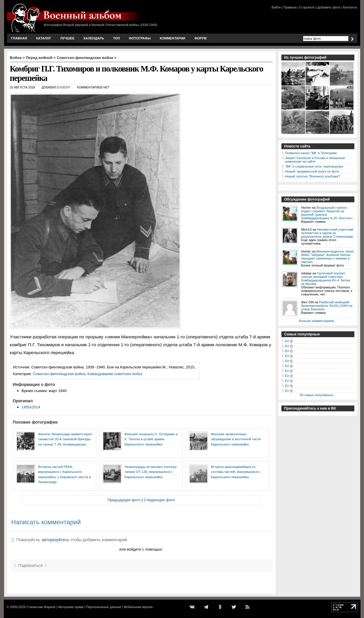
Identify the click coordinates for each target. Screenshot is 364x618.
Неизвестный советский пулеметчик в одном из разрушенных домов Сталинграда (327, 233)
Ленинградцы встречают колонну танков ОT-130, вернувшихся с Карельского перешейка (151, 472)
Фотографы (140, 38)
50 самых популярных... (318, 395)
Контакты (350, 7)
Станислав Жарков (41, 607)
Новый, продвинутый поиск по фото (312, 171)
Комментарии (172, 38)
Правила (290, 7)
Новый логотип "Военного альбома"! (313, 176)
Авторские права (71, 607)
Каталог (44, 38)
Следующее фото (159, 500)
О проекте (307, 7)
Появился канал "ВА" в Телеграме (311, 153)
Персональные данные (104, 607)
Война (16, 58)
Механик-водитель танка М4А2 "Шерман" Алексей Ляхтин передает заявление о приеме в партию (328, 257)
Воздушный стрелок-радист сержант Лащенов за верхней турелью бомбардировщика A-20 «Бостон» (327, 213)
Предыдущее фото (124, 500)
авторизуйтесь (55, 540)
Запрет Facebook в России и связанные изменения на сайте (315, 160)
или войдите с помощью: (141, 549)
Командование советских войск (115, 374)
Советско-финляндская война (85, 58)
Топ (116, 38)
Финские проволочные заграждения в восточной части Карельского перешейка (236, 439)
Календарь (94, 38)
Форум (201, 38)
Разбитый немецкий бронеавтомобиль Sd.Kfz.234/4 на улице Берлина (327, 306)
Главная (19, 38)
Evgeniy (64, 87)
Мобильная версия (138, 607)
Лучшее (67, 38)
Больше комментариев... (318, 321)
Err (287, 341)
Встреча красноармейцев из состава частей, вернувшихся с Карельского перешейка (236, 472)
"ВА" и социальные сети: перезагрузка (314, 166)
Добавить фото (329, 7)
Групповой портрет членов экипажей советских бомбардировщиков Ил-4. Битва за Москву (326, 278)
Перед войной (39, 58)
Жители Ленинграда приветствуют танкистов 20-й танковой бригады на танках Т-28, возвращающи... (65, 439)
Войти (276, 7)
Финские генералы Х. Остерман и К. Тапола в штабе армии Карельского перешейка (151, 439)
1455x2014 (31, 407)
